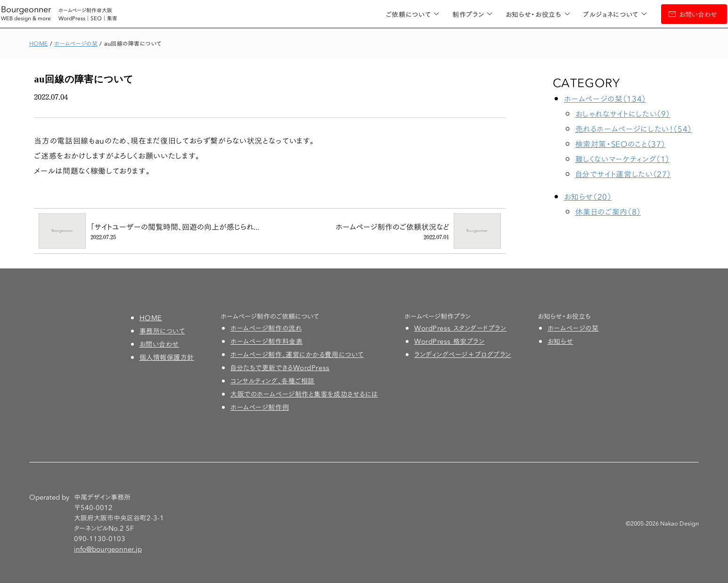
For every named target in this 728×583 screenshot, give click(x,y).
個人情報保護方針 (167, 357)
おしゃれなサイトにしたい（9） (623, 113)
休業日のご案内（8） (608, 211)
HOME (151, 317)
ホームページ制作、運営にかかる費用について (297, 354)
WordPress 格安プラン (449, 341)
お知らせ (560, 341)
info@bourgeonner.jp (108, 549)
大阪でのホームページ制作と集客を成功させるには (304, 394)
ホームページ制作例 (260, 407)
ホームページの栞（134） (605, 98)
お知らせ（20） (588, 196)
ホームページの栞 (573, 328)
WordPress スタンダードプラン (460, 328)
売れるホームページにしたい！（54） (634, 128)
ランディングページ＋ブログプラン (463, 354)
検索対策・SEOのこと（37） (621, 143)
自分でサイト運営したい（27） (623, 174)
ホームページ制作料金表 (266, 341)
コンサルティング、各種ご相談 (273, 381)
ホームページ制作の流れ (266, 328)
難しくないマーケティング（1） (623, 158)
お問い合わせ (670, 14)
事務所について (162, 331)
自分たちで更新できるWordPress (280, 367)
